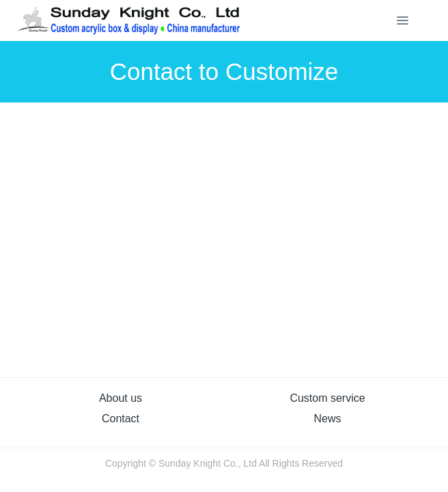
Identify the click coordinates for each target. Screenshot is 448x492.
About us (121, 398)
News (327, 419)
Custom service (327, 398)
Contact (121, 419)
